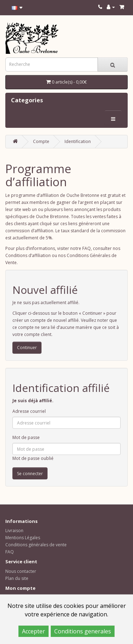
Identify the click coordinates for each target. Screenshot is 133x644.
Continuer (27, 347)
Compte (41, 141)
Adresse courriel (29, 411)
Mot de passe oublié (33, 458)
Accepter (34, 631)
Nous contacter (21, 571)
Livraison (14, 531)
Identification (78, 141)
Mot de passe (26, 437)
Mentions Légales (23, 538)
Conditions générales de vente (36, 545)
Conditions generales (83, 631)
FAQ (10, 552)
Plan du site (17, 578)
